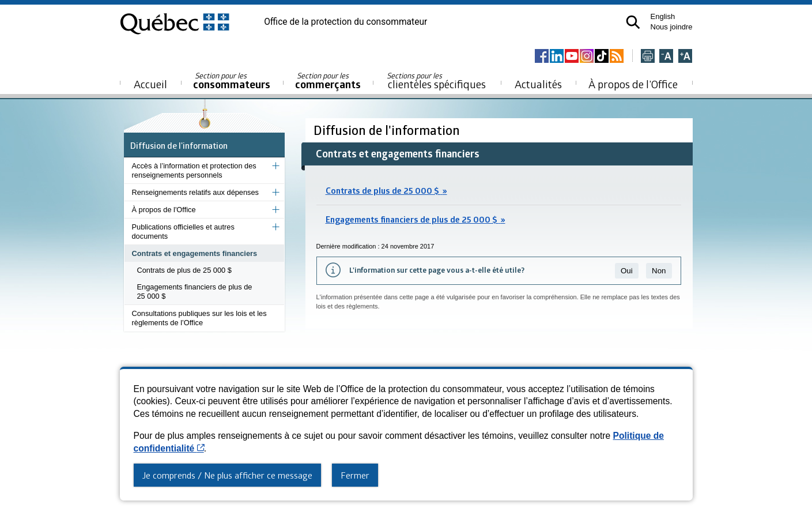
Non (659, 271)
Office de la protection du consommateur (345, 22)
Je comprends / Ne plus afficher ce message (227, 475)
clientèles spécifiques (436, 81)
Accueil (150, 84)
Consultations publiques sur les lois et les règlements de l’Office (199, 318)
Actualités (538, 84)
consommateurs (232, 81)
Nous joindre (672, 27)
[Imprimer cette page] (648, 57)
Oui (627, 271)
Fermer (355, 475)
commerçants (328, 81)
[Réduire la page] (666, 57)
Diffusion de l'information (179, 145)
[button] (633, 22)
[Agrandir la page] (685, 57)
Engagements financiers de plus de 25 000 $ (195, 291)
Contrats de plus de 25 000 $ (184, 270)
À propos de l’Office (633, 84)
